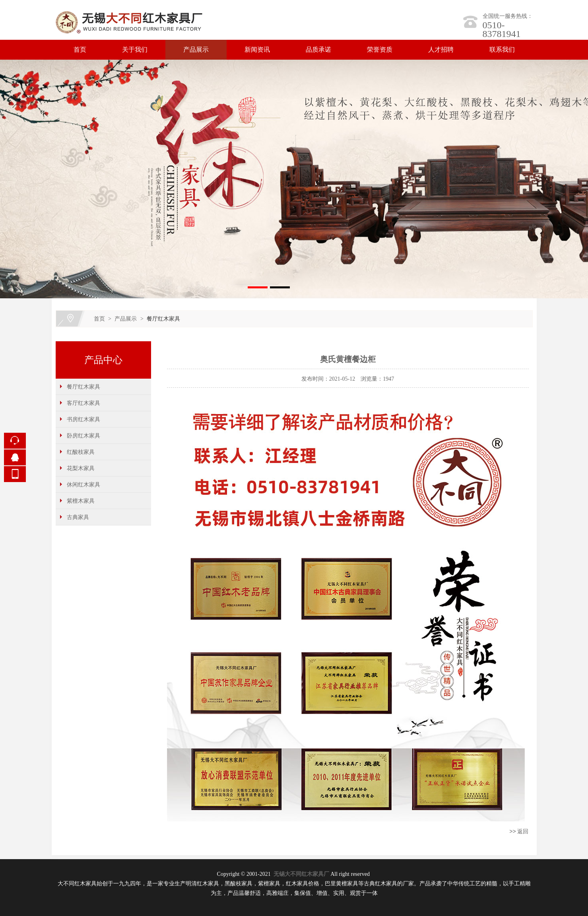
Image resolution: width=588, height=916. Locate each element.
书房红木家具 (83, 419)
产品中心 (103, 360)
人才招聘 (441, 50)
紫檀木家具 (81, 501)
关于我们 (135, 50)
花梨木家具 (81, 468)
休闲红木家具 (83, 484)
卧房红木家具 (83, 436)
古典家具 (78, 517)
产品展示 (196, 50)
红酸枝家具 (81, 452)
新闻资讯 (257, 50)
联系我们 (502, 50)
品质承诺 (318, 50)
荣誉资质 (380, 50)
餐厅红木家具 (163, 319)
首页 (80, 50)
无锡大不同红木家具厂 (301, 874)
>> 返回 (519, 831)
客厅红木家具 (83, 403)
